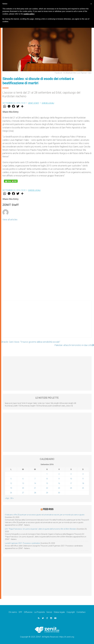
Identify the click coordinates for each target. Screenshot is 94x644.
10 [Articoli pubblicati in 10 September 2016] (71, 479)
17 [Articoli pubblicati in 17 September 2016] (71, 483)
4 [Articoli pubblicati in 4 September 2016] (83, 474)
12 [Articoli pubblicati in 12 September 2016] (11, 483)
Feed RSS (48, 509)
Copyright (71, 612)
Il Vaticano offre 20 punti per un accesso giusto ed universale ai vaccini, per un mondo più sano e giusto (45, 515)
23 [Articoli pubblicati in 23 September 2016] (59, 488)
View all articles (10, 220)
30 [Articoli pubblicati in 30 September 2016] (59, 493)
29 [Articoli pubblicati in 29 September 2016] (47, 493)
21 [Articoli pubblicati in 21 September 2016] (35, 488)
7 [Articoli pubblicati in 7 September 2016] (35, 479)
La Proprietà (39, 612)
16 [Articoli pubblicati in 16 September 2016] (59, 483)
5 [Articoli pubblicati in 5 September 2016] (11, 479)
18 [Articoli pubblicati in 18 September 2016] (83, 483)
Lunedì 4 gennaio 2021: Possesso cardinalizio (23, 543)
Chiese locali (48, 103)
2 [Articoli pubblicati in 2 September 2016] (59, 474)
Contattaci (81, 612)
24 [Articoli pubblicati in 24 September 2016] (71, 488)
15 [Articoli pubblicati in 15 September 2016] (47, 483)
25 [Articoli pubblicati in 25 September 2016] (83, 488)
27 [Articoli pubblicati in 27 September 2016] (23, 493)
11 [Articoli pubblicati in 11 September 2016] (83, 479)
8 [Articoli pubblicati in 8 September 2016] (47, 479)
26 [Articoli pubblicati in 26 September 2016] (11, 493)
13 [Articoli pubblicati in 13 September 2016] (23, 483)
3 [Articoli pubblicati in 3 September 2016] (71, 474)
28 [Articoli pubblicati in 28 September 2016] (35, 493)
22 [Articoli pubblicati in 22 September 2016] (47, 488)
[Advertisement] (47, 322)
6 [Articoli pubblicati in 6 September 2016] (23, 479)
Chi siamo (13, 612)
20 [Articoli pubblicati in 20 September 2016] (23, 488)
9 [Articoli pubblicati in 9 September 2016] (59, 479)
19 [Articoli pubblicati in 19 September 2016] (11, 488)
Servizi (49, 612)
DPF (21, 612)
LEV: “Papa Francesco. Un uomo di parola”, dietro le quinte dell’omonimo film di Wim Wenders (41, 529)
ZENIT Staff (34, 103)
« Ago (7, 498)
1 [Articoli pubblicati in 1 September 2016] (47, 474)
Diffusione (28, 612)
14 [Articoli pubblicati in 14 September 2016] (35, 483)
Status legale (59, 612)
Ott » (12, 498)
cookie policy (29, 14)
